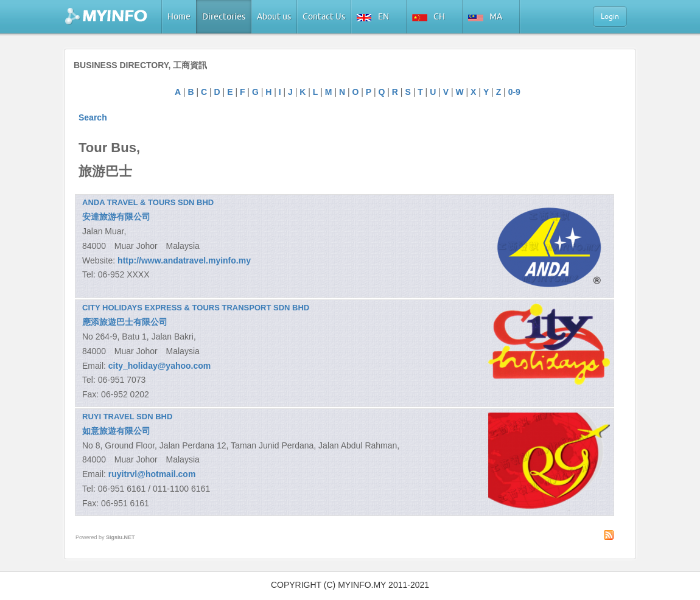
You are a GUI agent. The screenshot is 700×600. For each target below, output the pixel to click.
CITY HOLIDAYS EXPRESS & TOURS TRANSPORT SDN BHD (196, 308)
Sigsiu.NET (121, 537)
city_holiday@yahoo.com (159, 366)
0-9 (514, 92)
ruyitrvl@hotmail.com (152, 474)
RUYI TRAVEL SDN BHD (127, 417)
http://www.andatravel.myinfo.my (184, 260)
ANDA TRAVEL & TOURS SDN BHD (148, 202)
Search (93, 117)
